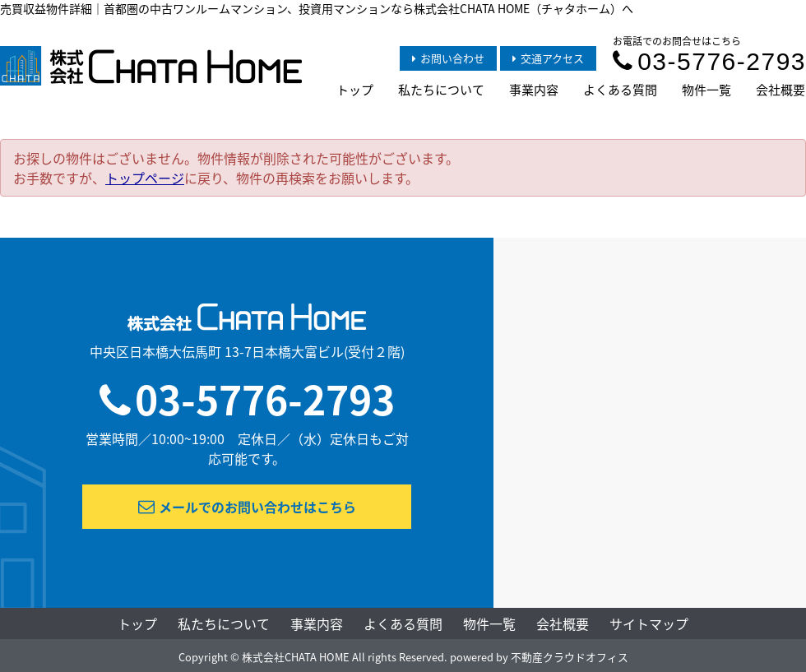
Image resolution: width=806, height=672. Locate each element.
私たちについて (441, 90)
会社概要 (781, 90)
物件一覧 (706, 90)
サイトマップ (649, 623)
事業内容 (534, 90)
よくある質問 (620, 90)
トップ (355, 90)
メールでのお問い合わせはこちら (247, 507)
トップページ (145, 178)
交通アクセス (548, 58)
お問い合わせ (448, 58)
